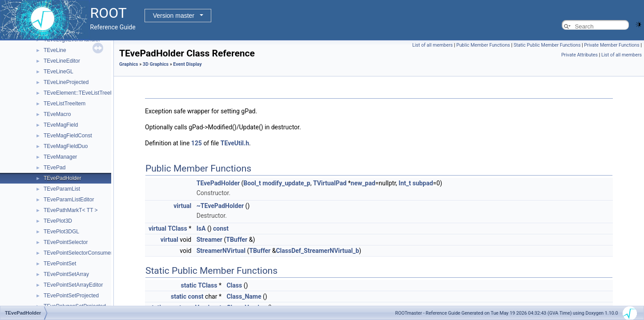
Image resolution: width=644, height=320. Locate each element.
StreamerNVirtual (221, 251)
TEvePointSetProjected (71, 296)
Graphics (129, 64)
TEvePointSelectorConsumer (78, 253)
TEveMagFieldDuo (66, 146)
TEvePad (54, 168)
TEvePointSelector (66, 242)
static (189, 285)
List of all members (433, 45)
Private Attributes (580, 55)
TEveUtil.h (235, 143)
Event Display (187, 64)
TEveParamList (62, 189)
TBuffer (237, 240)
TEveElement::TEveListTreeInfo (81, 93)
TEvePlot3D (58, 221)
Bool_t (252, 183)
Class (234, 285)
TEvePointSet (60, 264)
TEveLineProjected (66, 82)
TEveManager (60, 157)
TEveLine (55, 50)
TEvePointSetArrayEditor (73, 285)
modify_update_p (286, 183)
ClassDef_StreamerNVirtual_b (317, 251)
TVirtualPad (330, 183)
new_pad (363, 183)
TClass (178, 228)
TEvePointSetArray (66, 274)
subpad (423, 183)
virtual (182, 206)
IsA (201, 228)
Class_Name (244, 296)
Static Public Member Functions (547, 45)
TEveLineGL (58, 72)
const (221, 228)
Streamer (209, 240)
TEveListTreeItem (64, 104)
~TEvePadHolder (220, 206)
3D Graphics (156, 64)
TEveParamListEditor (69, 200)
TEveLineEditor (62, 61)
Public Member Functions (483, 45)
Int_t (405, 183)
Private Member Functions (612, 45)
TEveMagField (61, 125)
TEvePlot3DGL (61, 232)
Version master (174, 16)
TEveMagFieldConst (68, 136)
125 (197, 143)
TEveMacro (57, 114)
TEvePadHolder (62, 178)
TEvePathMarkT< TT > (71, 210)
